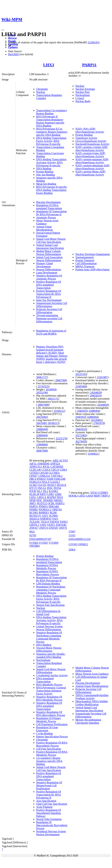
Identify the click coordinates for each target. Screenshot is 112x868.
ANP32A (55, 464)
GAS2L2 (55, 482)
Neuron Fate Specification (50, 605)
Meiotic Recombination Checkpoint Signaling (88, 721)
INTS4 (57, 488)
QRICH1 (57, 509)
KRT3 (43, 494)
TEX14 (45, 522)
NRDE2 (58, 500)
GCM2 (33, 485)
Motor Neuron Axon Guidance (92, 674)
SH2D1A (34, 519)
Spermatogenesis (85, 257)
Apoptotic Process (46, 217)
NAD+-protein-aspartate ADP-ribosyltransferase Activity (92, 161)
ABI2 (55, 461)
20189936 (51, 389)
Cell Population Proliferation (52, 724)
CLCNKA (54, 473)
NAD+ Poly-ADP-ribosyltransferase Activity (90, 130)
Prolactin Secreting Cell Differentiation (49, 311)
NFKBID (48, 500)
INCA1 (42, 488)
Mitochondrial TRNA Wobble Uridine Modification (92, 703)
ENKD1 (41, 479)
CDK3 (63, 470)
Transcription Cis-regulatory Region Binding (52, 112)
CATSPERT (57, 467)
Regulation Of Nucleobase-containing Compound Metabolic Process (51, 590)
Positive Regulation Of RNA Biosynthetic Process (52, 744)
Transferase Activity (86, 138)
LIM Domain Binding (48, 584)
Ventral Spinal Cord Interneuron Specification (50, 247)
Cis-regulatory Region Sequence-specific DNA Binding (49, 761)
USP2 (43, 525)
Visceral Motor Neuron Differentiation (49, 649)
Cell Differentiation (86, 263)
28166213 (53, 423)
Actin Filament (44, 807)
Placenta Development (48, 202)
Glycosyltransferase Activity (91, 141)
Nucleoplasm (82, 95)
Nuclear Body (83, 101)
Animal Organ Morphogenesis (45, 228)
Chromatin (42, 89)
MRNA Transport (85, 266)
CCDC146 (35, 470)
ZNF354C (61, 525)
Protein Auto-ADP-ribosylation (92, 269)
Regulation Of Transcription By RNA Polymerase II (51, 213)
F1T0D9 (54, 543)
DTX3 (94, 493)
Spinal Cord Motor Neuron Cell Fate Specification (51, 240)
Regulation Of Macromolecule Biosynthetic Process (52, 825)
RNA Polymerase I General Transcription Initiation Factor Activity (51, 691)
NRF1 (33, 503)
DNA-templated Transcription (45, 680)
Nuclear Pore (82, 92)
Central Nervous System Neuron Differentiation (49, 628)
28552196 (42, 393)
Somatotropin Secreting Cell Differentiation (52, 305)
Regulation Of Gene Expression (47, 729)
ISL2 (45, 491)
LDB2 (58, 494)
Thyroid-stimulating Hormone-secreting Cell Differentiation (49, 318)
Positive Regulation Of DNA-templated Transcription (49, 285)
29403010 (95, 396)
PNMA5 (43, 506)
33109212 (59, 411)
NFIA (60, 497)
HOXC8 (62, 485)
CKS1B (44, 473)
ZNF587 (54, 528)
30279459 (81, 441)
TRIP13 (105, 496)
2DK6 (72, 550)
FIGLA (45, 482)
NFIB (32, 500)
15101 (72, 535)
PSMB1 (34, 509)
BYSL (46, 467)
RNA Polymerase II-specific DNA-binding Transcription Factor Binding (52, 190)
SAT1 (45, 516)
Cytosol (80, 98)
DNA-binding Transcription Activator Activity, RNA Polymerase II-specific (51, 162)
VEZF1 (51, 525)
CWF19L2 (57, 476)
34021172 (53, 399)
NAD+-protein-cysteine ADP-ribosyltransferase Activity (92, 149)
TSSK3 (64, 522)
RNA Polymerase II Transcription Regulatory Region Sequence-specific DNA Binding (50, 121)
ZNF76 (63, 528)
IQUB (33, 491)
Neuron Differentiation (49, 269)
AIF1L (33, 464)
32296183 (93, 42)
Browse (12, 38)
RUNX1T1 (35, 516)
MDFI (97, 496)
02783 (33, 535)
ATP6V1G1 (36, 467)
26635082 (42, 417)
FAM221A (35, 482)
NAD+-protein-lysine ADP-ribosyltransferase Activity (90, 155)
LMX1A (42, 497)
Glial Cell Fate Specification (52, 804)
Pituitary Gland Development (44, 265)
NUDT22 (42, 503)
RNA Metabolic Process (49, 685)
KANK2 (53, 491)
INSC (50, 488)
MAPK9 (51, 497)
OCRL (51, 503)
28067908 (61, 380)
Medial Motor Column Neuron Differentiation (49, 253)
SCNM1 (53, 516)
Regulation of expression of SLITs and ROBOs (51, 332)
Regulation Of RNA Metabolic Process (47, 567)
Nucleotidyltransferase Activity (92, 144)
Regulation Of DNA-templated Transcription (49, 207)
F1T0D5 (34, 543)
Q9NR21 (83, 544)
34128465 (96, 420)
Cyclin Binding (44, 733)
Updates (13, 47)
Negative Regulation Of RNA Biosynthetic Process (51, 714)
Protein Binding (45, 172)
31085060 (81, 386)
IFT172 (33, 488)
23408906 (42, 445)
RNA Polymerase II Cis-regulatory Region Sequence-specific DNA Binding (52, 132)
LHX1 (33, 497)
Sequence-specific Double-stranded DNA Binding (51, 655)
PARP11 (89, 65)
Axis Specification (46, 801)
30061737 (42, 377)
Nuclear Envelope (85, 89)
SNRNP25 (46, 519)
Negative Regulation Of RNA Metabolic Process (49, 698)
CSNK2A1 (44, 476)
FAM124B (60, 479)
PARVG (34, 506)
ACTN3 (63, 461)
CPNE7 (34, 476)
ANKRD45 (43, 464)
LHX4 (90, 496)
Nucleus (41, 92)
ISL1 (39, 491)
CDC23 (55, 470)
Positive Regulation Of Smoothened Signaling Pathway (49, 813)
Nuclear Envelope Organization (92, 254)
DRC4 (33, 479)
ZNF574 (44, 528)
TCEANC (35, 522)
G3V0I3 (73, 544)
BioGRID (13, 54)
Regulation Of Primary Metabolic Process (49, 720)
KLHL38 (34, 494)
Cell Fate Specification (49, 749)
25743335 (43, 386)
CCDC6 (46, 470)
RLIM (53, 513)
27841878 (99, 423)
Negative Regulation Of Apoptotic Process (49, 277)
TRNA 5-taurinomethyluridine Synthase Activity (92, 697)
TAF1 (55, 519)
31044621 (93, 454)
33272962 (81, 435)
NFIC (39, 500)
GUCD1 (42, 485)
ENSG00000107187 (40, 539)
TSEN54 (54, 522)
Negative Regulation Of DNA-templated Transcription (49, 706)
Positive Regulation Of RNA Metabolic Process (52, 753)
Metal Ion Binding (46, 184)
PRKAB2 (54, 506)
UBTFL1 (34, 525)
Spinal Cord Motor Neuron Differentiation (51, 671)
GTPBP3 (103, 493)
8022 (32, 532)
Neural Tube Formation (49, 819)
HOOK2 (73, 496)
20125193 (81, 374)
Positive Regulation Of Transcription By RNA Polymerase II (49, 294)
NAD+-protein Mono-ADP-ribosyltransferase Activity (91, 173)
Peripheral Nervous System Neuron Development (51, 833)
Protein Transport (85, 260)
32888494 (42, 429)
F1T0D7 (44, 543)
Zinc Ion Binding (45, 175)
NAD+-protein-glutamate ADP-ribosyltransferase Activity (93, 167)
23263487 (102, 377)
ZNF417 (34, 528)
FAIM (50, 479)
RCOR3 (34, 513)
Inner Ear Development (49, 300)
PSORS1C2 (45, 509)
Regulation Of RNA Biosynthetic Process (48, 573)
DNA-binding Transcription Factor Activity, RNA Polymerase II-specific (51, 141)
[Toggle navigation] (3, 30)
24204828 (96, 393)
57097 (72, 532)
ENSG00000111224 (80, 539)
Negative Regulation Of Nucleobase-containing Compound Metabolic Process (49, 637)
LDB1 (51, 494)
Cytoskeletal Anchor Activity (52, 675)
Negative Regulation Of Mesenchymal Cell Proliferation (49, 785)
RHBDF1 (44, 513)
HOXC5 (52, 485)
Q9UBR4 (34, 546)
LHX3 (49, 65)
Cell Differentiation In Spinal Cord (48, 613)
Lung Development (47, 273)
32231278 (61, 438)
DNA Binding (44, 169)
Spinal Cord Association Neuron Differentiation (49, 259)
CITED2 (34, 473)
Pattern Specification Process (52, 737)
